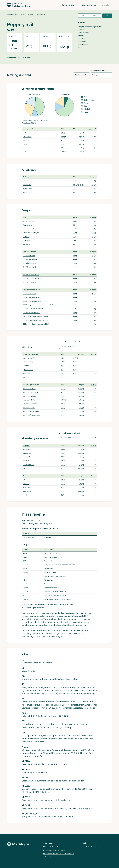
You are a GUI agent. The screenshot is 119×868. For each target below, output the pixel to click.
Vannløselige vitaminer (31, 385)
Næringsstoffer (89, 5)
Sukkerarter (27, 185)
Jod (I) (25, 495)
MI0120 (64, 449)
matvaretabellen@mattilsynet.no (91, 847)
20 (62, 370)
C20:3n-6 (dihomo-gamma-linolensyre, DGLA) (39, 305)
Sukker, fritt (27, 192)
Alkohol (25, 148)
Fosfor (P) (26, 468)
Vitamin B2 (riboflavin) (30, 392)
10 (62, 377)
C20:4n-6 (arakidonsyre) (31, 313)
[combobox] (89, 16)
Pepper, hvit (41, 15)
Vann (24, 152)
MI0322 (64, 362)
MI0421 (64, 400)
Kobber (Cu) (27, 491)
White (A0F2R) (49, 537)
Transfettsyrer (28, 225)
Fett (24, 133)
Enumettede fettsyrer (30, 229)
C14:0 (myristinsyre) (30, 259)
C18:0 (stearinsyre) (29, 267)
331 (74, 181)
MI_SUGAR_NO (79, 185)
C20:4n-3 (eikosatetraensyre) (33, 309)
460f (63, 133)
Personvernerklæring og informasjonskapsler (59, 853)
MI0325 (64, 358)
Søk (107, 16)
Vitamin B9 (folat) (29, 408)
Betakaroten (28, 370)
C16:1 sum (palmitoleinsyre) (32, 278)
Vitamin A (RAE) (28, 358)
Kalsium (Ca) (27, 453)
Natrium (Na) (27, 457)
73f (75, 237)
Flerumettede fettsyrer (31, 233)
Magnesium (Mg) (29, 465)
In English (106, 5)
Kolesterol (26, 244)
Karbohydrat (27, 136)
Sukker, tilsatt (27, 188)
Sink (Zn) (26, 484)
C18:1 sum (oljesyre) (30, 282)
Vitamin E (26, 377)
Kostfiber (26, 140)
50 (62, 148)
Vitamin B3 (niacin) (29, 396)
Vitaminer (81, 36)
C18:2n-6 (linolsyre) (30, 293)
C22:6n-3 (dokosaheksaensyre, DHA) (36, 324)
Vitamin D (26, 373)
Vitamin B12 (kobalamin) (31, 411)
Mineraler (81, 39)
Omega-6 (26, 240)
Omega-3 (26, 237)
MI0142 (64, 152)
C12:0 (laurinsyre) (29, 255)
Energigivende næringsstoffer (90, 27)
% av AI (93, 354)
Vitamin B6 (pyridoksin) (31, 404)
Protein (25, 144)
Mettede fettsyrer (29, 221)
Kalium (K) (26, 461)
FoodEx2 (26, 613)
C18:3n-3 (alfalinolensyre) (31, 297)
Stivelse (25, 181)
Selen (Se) (26, 487)
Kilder (80, 48)
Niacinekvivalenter (29, 400)
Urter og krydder (27, 15)
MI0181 (63, 136)
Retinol (27, 366)
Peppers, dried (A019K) (45, 529)
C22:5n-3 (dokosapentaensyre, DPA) (36, 320)
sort (18, 57)
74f (75, 240)
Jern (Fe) (26, 480)
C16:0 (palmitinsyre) (30, 263)
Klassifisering (83, 45)
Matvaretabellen (23, 6)
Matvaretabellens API (51, 847)
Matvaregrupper (69, 5)
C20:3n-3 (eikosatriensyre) (32, 301)
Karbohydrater (83, 33)
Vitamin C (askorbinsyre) (31, 415)
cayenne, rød (25, 57)
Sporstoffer (82, 42)
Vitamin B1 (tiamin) (29, 388)
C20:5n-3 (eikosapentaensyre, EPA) (35, 316)
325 (62, 495)
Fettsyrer (81, 30)
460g (75, 255)
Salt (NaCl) (27, 449)
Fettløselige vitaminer (31, 354)
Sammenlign (82, 75)
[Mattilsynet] (19, 844)
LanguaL (26, 630)
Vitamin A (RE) (28, 362)
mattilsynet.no (48, 857)
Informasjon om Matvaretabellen (55, 850)
